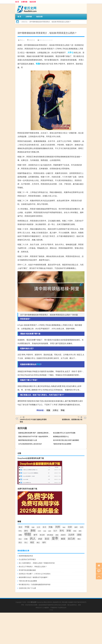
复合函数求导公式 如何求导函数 (64, 433)
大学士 (71, 53)
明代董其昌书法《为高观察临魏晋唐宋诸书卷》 (35, 585)
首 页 (17, 2)
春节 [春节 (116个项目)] (35, 535)
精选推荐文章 (57, 602)
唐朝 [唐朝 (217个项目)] (33, 531)
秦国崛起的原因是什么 (61, 437)
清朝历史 (24, 22)
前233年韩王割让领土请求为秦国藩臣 (66, 440)
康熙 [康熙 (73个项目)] (80, 531)
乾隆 (38, 64)
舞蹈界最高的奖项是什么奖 (28, 440)
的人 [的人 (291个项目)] (33, 538)
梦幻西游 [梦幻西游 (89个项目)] (50, 535)
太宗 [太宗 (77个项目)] (39, 531)
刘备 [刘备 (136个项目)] (51, 527)
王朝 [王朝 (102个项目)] (26, 539)
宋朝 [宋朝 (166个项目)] (69, 531)
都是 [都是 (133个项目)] (32, 542)
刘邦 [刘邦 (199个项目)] (58, 527)
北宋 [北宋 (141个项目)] (70, 527)
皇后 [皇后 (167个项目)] (47, 539)
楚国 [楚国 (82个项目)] (57, 535)
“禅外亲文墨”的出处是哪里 (28, 581)
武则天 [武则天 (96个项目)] (63, 535)
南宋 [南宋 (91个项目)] (76, 527)
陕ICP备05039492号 (80, 602)
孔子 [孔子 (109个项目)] (55, 531)
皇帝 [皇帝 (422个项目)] (55, 538)
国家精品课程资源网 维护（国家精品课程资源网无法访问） (35, 433)
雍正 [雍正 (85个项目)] (38, 543)
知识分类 (33, 2)
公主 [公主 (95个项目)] (39, 527)
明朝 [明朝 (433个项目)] (28, 534)
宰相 (38, 364)
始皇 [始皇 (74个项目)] (50, 531)
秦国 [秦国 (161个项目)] (63, 539)
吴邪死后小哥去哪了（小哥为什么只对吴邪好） (35, 574)
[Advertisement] (51, 628)
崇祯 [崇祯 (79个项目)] (75, 531)
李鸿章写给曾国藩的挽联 (27, 570)
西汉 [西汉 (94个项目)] (20, 543)
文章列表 (24, 2)
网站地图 (65, 602)
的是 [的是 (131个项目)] (40, 539)
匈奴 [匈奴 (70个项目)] (64, 527)
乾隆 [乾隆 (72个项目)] (33, 527)
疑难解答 (71, 602)
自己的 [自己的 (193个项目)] (71, 539)
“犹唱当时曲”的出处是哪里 (62, 444)
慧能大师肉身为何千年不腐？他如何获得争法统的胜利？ (35, 437)
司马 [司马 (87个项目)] (20, 531)
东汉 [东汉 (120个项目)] (20, 527)
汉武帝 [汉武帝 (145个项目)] (71, 535)
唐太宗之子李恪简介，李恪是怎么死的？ (33, 567)
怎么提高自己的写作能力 (27, 559)
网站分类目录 (48, 602)
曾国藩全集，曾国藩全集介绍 (72, 419)
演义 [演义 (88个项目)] (20, 539)
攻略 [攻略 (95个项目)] (20, 535)
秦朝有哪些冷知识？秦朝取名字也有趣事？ (34, 577)
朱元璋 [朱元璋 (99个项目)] (42, 535)
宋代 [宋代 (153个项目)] (62, 531)
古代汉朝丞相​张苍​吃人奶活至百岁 (30, 444)
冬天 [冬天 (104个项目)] (44, 527)
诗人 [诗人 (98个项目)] (26, 542)
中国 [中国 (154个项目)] (27, 527)
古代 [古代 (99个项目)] (82, 527)
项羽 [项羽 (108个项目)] (44, 542)
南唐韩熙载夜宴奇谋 (26, 556)
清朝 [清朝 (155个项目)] (79, 535)
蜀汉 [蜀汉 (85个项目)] (79, 539)
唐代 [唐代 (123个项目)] (26, 531)
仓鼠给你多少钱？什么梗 (27, 588)
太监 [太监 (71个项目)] (45, 531)
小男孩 (51, 610)
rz (24, 40)
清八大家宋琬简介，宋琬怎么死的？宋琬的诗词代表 (37, 563)
